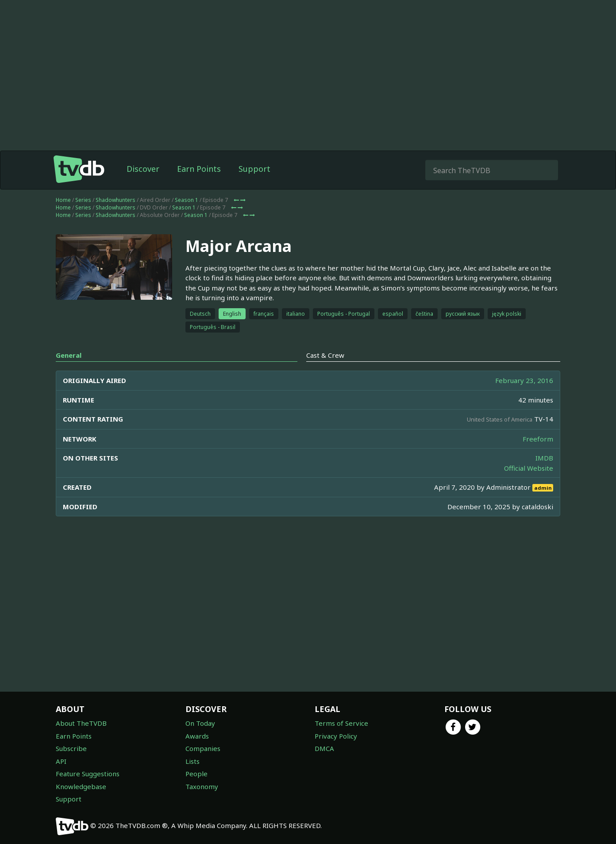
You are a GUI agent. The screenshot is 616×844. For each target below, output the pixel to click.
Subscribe (71, 748)
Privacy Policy (336, 736)
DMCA (324, 748)
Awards (197, 736)
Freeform (538, 439)
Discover (143, 169)
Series (83, 200)
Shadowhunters (115, 200)
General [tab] (69, 355)
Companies (203, 748)
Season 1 (187, 200)
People (196, 774)
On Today (200, 723)
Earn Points (199, 169)
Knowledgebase (81, 786)
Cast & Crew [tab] (325, 355)
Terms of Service (341, 723)
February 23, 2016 (524, 380)
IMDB (544, 458)
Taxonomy (202, 786)
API (61, 761)
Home (63, 200)
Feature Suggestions (88, 774)
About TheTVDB (81, 723)
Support (254, 169)
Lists (192, 761)
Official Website (529, 468)
